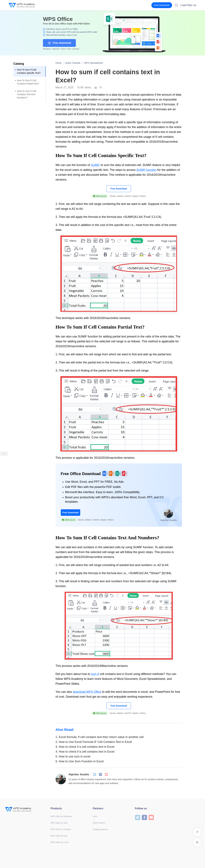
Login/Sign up (188, 5)
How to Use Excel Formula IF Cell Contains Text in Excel (94, 742)
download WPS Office (87, 692)
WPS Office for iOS (59, 836)
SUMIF (95, 165)
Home (59, 63)
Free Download (119, 189)
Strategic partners (101, 829)
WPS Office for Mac (59, 823)
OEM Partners (99, 823)
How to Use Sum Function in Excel (80, 761)
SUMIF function (146, 170)
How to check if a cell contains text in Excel (85, 747)
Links (95, 816)
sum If (95, 674)
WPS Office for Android (61, 829)
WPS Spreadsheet (94, 63)
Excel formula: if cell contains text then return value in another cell (100, 737)
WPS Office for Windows (61, 816)
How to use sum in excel (73, 756)
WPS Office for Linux (60, 842)
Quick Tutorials (73, 63)
